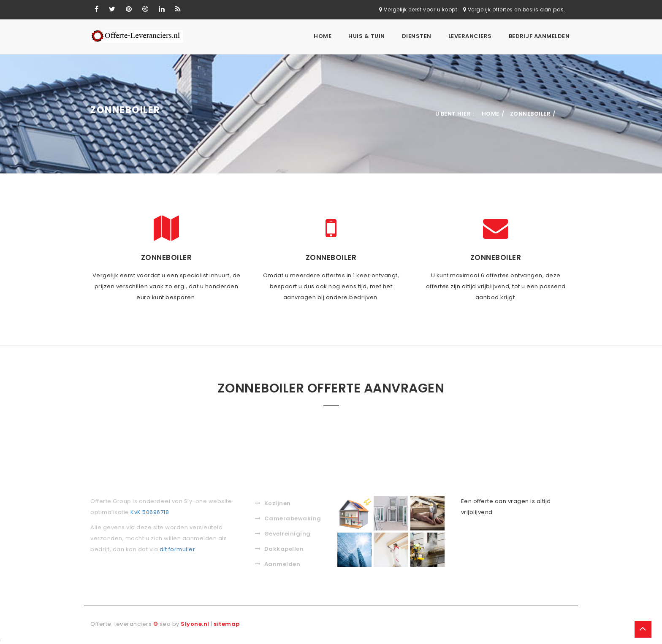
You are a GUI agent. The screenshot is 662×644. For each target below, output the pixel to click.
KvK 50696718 (150, 511)
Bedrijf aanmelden (539, 36)
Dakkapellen (279, 548)
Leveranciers (470, 36)
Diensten (417, 36)
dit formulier (178, 548)
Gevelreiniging (283, 533)
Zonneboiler (530, 113)
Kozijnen (273, 502)
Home (323, 36)
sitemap (227, 623)
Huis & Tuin (367, 36)
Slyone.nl (195, 623)
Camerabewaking (288, 518)
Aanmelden (278, 563)
